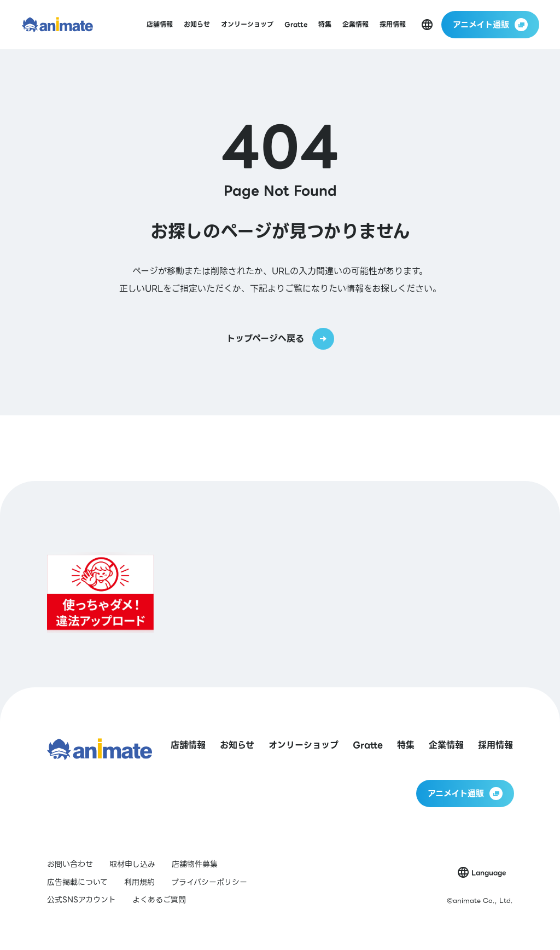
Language (489, 873)
